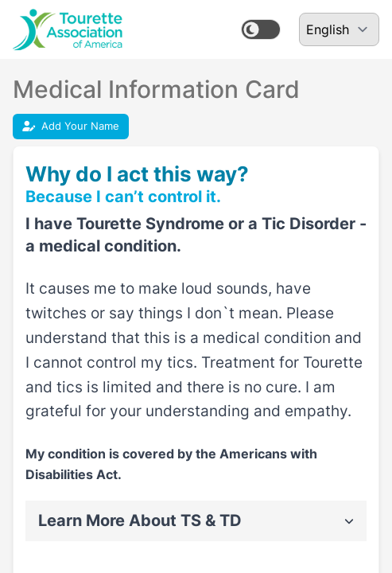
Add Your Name (71, 126)
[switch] (261, 29)
